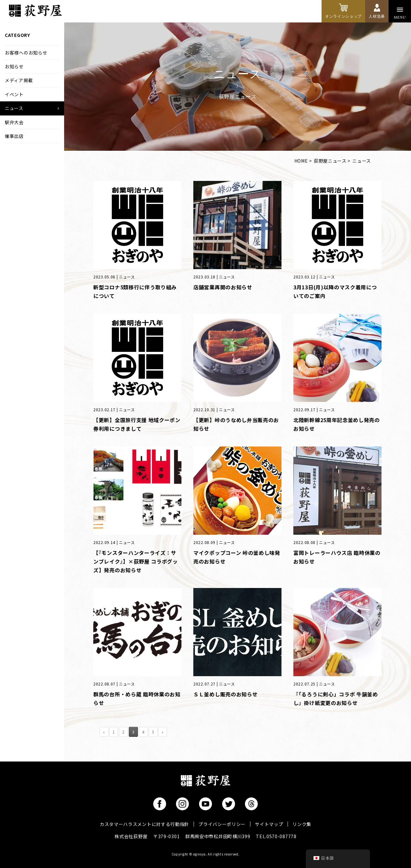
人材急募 (377, 16)
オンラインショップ (343, 16)
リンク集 (302, 824)
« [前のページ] (104, 732)
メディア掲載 (19, 80)
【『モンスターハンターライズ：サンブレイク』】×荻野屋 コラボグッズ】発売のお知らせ (136, 561)
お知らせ (14, 66)
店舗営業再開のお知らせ (223, 287)
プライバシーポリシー (222, 824)
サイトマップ (269, 824)
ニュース (14, 108)
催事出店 (14, 136)
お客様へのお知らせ (26, 53)
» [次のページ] (163, 732)
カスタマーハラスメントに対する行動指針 (144, 824)
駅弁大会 (14, 122)
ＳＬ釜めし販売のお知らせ (225, 694)
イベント (14, 94)
